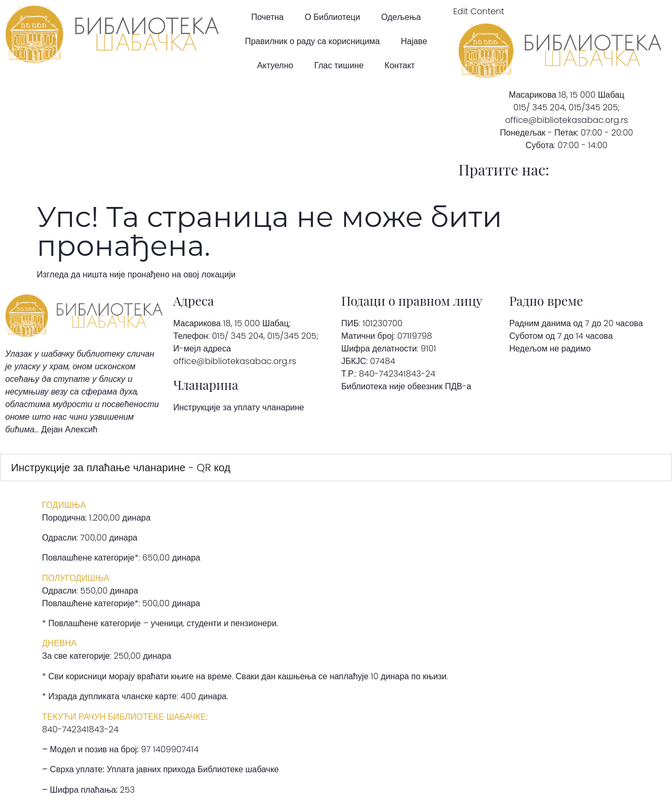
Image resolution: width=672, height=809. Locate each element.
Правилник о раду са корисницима (312, 41)
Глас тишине (339, 65)
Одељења (401, 17)
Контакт (400, 65)
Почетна (267, 17)
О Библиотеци (332, 17)
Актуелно (275, 65)
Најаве (414, 41)
